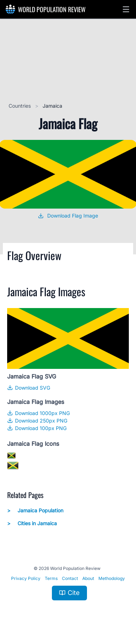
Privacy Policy (26, 578)
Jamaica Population (35, 511)
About (88, 578)
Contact (70, 578)
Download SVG (29, 388)
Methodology (112, 578)
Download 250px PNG (37, 421)
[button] (126, 9)
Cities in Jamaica (32, 523)
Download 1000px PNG (38, 413)
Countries (20, 106)
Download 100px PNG (37, 428)
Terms (51, 578)
